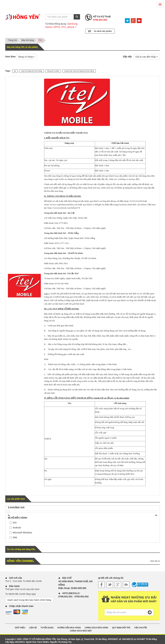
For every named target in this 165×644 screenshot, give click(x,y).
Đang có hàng (26, 57)
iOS (13, 523)
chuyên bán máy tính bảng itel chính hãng (79, 71)
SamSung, (73, 24)
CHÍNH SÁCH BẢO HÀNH (96, 628)
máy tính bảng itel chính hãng (32, 71)
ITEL (40, 40)
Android (15, 528)
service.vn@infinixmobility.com (64, 205)
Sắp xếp (127, 57)
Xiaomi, (49, 27)
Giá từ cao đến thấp (147, 57)
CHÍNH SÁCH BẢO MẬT (81, 631)
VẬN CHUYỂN (141, 628)
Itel (15, 71)
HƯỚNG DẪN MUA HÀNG (69, 628)
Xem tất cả (155, 561)
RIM (13, 537)
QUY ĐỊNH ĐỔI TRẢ (121, 628)
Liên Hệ (33, 628)
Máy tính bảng (27, 40)
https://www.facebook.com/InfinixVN (64, 208)
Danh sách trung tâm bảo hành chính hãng (29, 600)
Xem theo (10, 57)
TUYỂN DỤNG (47, 628)
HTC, (64, 27)
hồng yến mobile (53, 71)
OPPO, (57, 27)
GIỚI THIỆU (20, 628)
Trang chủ (13, 40)
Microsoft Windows (21, 533)
